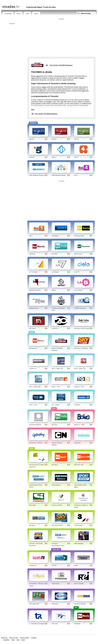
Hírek (19, 14)
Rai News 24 (33, 348)
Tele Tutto (55, 624)
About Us (4, 638)
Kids (27, 14)
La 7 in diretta (33, 272)
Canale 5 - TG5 (79, 387)
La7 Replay (55, 272)
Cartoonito (77, 443)
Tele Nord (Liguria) (80, 604)
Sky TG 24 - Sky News (81, 348)
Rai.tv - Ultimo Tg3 (35, 387)
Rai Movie (32, 254)
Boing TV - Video (79, 425)
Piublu (76, 565)
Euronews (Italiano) (35, 425)
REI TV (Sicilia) (79, 584)
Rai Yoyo (54, 425)
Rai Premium (78, 254)
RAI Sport (55, 465)
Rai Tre (76, 139)
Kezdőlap (8, 14)
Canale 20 (55, 328)
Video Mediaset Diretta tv (37, 175)
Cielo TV (77, 272)
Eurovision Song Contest (82, 328)
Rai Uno (32, 139)
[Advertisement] (32, 2)
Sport (36, 14)
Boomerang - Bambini (36, 443)
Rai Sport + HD (79, 465)
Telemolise (55, 604)
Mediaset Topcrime (35, 290)
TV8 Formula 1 (79, 525)
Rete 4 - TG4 (56, 387)
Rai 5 (31, 236)
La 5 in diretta (78, 290)
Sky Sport (32, 525)
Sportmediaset (56, 485)
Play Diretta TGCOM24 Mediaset (46, 114)
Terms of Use (14, 638)
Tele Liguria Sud (34, 604)
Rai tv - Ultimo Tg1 (57, 369)
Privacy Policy (25, 638)
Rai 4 (76, 175)
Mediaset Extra (34, 308)
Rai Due (54, 139)
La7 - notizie (55, 405)
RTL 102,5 (32, 328)
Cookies (34, 638)
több (33, 110)
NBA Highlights (79, 543)
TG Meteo (77, 405)
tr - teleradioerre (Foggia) (37, 624)
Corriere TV (33, 369)
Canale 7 (54, 565)
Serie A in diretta (57, 505)
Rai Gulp (54, 254)
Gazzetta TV (33, 565)
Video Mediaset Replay (59, 175)
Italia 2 (54, 290)
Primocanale (56, 584)
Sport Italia (33, 505)
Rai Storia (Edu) (79, 236)
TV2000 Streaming (80, 308)
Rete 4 (76, 157)
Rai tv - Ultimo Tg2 (80, 369)
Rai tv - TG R (33, 405)
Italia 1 (54, 157)
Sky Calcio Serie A (57, 525)
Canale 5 (32, 157)
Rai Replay (55, 236)
